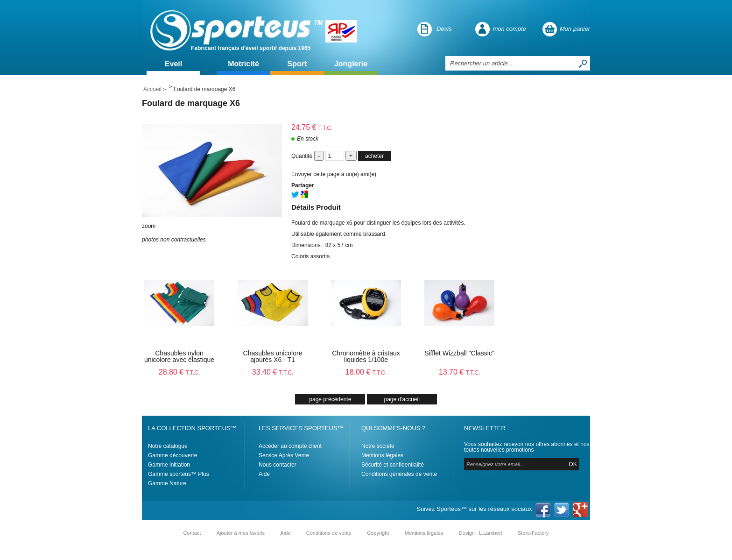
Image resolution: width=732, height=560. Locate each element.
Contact (192, 533)
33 (273, 372)
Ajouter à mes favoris (241, 533)
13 (460, 372)
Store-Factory (533, 533)
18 (366, 372)
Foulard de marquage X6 (191, 103)
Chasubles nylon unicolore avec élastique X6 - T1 (179, 360)
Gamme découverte (172, 455)
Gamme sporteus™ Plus (179, 474)
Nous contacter (278, 465)
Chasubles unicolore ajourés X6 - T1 (273, 356)
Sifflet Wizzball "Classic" (459, 353)
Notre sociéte (378, 446)
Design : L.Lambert (481, 533)
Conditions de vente (329, 533)
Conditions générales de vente (399, 474)
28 (179, 372)
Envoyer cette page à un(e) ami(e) (334, 174)
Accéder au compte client (290, 446)
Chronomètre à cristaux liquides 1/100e (366, 356)
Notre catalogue (168, 446)
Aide (264, 474)
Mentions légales (382, 455)
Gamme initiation (169, 465)
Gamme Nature (167, 483)
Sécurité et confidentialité (393, 465)
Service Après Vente (284, 455)
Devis (444, 29)
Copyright (378, 533)
